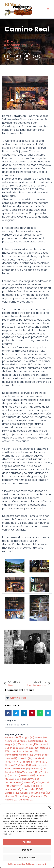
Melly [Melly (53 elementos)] (30, 775)
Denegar (27, 850)
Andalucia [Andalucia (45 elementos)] (13, 737)
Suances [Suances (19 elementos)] (26, 793)
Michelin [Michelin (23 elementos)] (42, 776)
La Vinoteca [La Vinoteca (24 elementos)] (28, 772)
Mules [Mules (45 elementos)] (30, 782)
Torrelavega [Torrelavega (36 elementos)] (27, 796)
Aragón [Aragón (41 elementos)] (28, 737)
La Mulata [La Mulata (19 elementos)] (23, 769)
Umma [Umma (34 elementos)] (42, 796)
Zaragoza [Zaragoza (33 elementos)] (27, 800)
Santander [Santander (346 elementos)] (33, 789)
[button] (50, 808)
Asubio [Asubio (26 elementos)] (26, 741)
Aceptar (27, 842)
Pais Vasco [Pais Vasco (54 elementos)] (14, 786)
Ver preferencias (27, 858)
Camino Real (18, 698)
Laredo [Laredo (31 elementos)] (36, 769)
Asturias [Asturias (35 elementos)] (12, 741)
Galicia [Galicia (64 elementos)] (25, 765)
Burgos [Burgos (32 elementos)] (11, 744)
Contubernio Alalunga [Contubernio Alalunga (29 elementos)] (19, 755)
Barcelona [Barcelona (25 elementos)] (40, 741)
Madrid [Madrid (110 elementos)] (17, 775)
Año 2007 (14, 48)
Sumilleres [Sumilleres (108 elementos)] (42, 793)
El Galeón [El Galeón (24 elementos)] (25, 758)
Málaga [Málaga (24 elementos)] (42, 782)
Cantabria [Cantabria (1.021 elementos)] (29, 744)
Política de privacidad (36, 864)
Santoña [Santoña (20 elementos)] (12, 793)
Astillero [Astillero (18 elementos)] (41, 737)
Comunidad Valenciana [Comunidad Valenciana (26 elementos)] (24, 751)
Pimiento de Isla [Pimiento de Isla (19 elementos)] (33, 786)
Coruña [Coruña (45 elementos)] (40, 755)
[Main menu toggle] (48, 9)
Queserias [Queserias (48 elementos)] (13, 789)
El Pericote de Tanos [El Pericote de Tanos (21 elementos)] (33, 762)
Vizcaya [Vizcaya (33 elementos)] (12, 800)
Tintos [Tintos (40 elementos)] (11, 796)
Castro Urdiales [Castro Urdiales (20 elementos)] (29, 748)
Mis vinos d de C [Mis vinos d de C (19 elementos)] (15, 779)
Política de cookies (17, 864)
